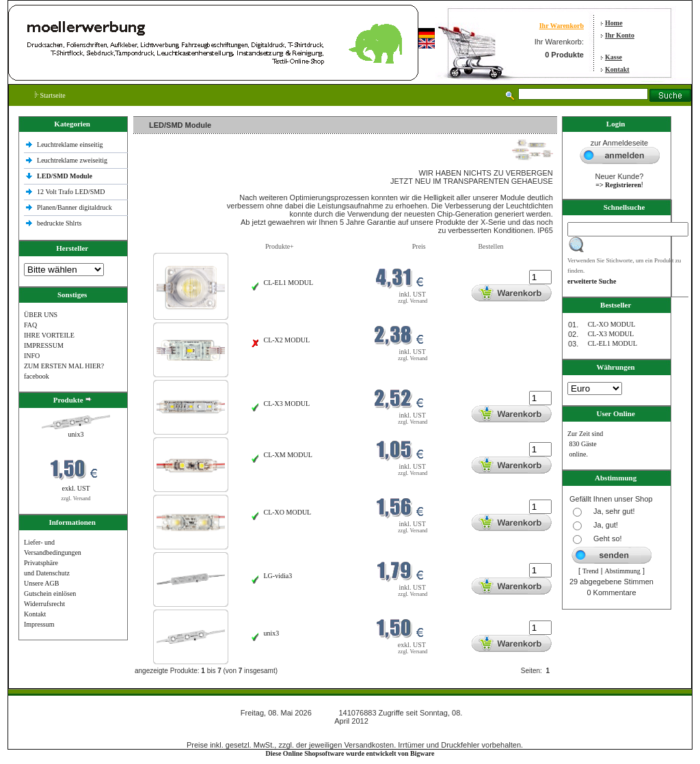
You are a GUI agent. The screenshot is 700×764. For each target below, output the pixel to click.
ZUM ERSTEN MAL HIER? (64, 366)
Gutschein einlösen (50, 594)
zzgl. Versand (76, 499)
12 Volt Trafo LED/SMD (71, 192)
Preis (419, 246)
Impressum (39, 624)
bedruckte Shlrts (59, 223)
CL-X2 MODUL (287, 340)
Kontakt (617, 69)
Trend (591, 571)
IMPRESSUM (44, 345)
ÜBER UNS (41, 315)
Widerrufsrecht (44, 604)
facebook (37, 376)
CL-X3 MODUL (287, 404)
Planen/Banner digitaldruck (75, 207)
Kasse (614, 57)
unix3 (76, 434)
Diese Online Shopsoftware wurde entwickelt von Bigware (350, 753)
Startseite (50, 95)
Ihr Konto (620, 35)
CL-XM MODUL (288, 455)
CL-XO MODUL (288, 512)
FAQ (30, 325)
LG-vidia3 (278, 576)
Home (614, 23)
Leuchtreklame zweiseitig (73, 160)
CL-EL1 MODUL (289, 283)
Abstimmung (623, 571)
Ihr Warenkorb (562, 26)
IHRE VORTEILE (49, 335)
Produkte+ (280, 246)
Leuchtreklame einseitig (71, 145)
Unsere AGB (41, 583)
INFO (32, 356)
